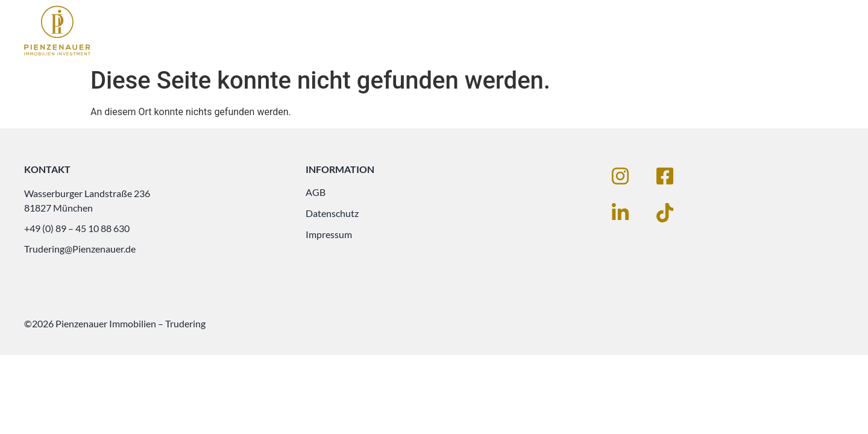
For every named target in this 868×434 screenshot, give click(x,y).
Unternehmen (781, 31)
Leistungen (687, 31)
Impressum (329, 234)
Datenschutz (332, 213)
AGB (316, 192)
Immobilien (600, 31)
